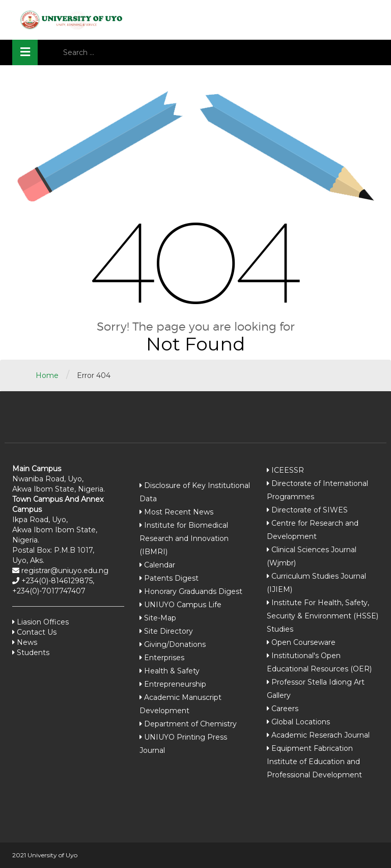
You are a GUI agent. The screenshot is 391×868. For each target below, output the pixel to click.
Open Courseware (303, 642)
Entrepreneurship (175, 684)
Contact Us (36, 632)
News (26, 642)
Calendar (160, 565)
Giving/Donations (175, 644)
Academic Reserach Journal (320, 735)
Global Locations (301, 722)
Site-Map (160, 618)
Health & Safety (172, 671)
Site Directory (169, 631)
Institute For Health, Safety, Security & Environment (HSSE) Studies (323, 616)
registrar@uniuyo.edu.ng (64, 571)
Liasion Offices (42, 622)
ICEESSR (288, 470)
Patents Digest (171, 578)
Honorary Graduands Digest (193, 591)
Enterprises (164, 658)
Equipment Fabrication (312, 748)
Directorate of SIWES (310, 510)
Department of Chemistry (190, 724)
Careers (285, 709)
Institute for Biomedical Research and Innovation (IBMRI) (184, 538)
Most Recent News (179, 512)
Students (32, 653)
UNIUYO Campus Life (183, 605)
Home (47, 375)
